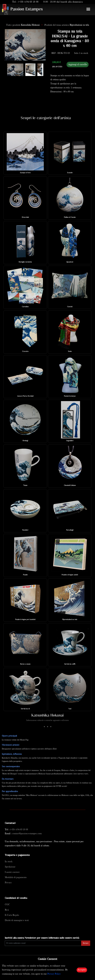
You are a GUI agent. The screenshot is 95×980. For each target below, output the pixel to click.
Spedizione (10, 867)
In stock (9, 862)
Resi (7, 910)
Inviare (86, 943)
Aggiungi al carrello (78, 65)
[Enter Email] (43, 943)
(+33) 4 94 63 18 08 (28, 2)
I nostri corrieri (12, 872)
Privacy (8, 883)
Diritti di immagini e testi (17, 920)
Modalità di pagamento (16, 877)
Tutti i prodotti (23, 25)
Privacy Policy (54, 974)
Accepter (82, 970)
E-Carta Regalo (12, 915)
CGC (7, 905)
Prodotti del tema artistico (67, 25)
